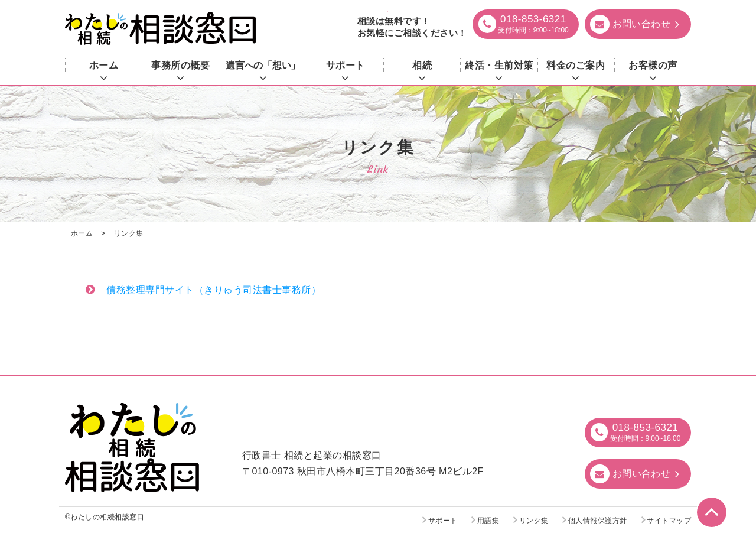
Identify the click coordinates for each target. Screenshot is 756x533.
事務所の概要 (180, 65)
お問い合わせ (642, 474)
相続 (422, 65)
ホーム (104, 65)
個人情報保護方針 (598, 521)
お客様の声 (653, 65)
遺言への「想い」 (263, 65)
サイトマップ (669, 521)
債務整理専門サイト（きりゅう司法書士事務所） (214, 290)
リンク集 (534, 521)
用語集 (488, 521)
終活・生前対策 (499, 65)
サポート (346, 65)
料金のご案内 (576, 65)
